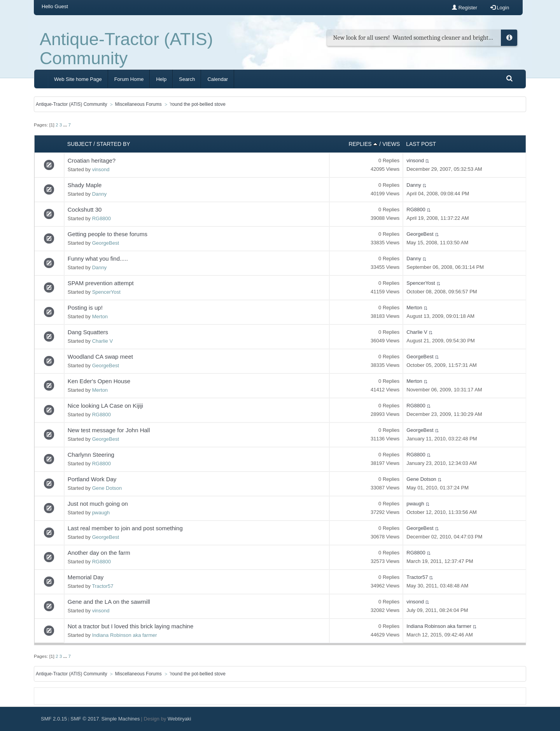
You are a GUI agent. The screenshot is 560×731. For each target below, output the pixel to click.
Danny (100, 194)
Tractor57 (102, 586)
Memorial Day (86, 577)
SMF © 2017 (85, 719)
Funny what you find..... (98, 259)
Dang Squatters (88, 332)
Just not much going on (98, 504)
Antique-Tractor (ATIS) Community (126, 49)
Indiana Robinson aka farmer (125, 635)
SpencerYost (106, 292)
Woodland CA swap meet (100, 357)
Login (500, 8)
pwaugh (101, 513)
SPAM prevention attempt (101, 283)
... (66, 125)
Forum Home (129, 79)
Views (391, 144)
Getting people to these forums (108, 234)
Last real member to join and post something (125, 528)
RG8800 (101, 218)
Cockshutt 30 (85, 209)
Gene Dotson (107, 488)
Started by (113, 144)
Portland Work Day (92, 479)
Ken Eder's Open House (99, 381)
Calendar (218, 79)
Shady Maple (85, 185)
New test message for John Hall (109, 430)
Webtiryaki (179, 719)
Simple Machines (121, 719)
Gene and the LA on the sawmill (109, 602)
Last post (421, 144)
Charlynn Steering (91, 455)
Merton (100, 316)
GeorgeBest (106, 243)
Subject (80, 144)
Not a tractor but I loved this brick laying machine (130, 626)
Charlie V (102, 341)
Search (187, 79)
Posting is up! (85, 308)
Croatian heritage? (92, 160)
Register (465, 8)
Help (161, 79)
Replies (363, 144)
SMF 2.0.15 (54, 719)
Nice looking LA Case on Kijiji (105, 406)
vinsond (101, 169)
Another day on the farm (99, 553)
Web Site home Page (78, 79)
